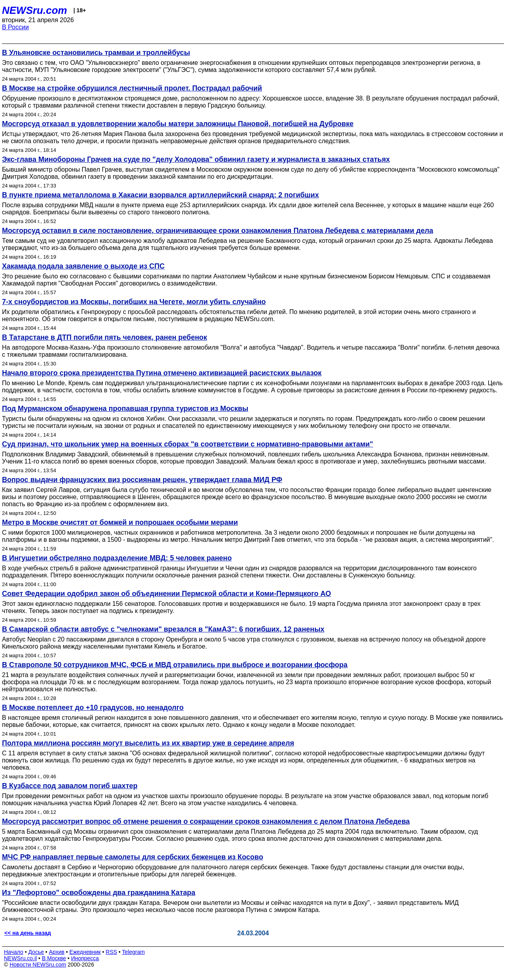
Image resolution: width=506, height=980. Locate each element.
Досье (36, 952)
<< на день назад (28, 933)
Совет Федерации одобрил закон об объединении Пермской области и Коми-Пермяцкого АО (166, 594)
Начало (14, 952)
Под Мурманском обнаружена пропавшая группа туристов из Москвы (125, 409)
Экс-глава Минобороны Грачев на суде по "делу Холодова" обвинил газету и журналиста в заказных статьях (196, 159)
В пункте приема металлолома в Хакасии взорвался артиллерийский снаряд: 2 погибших (160, 195)
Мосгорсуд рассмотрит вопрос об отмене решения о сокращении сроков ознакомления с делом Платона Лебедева (206, 821)
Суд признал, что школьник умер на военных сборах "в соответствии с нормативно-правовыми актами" (188, 444)
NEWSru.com (35, 10)
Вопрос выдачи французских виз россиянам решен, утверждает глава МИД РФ (142, 480)
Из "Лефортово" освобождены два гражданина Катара (99, 893)
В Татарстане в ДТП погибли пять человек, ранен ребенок (105, 337)
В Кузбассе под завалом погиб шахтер (70, 786)
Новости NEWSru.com (38, 965)
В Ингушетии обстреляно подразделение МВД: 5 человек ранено (117, 558)
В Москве (54, 958)
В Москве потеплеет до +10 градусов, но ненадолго (93, 708)
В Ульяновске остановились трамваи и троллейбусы (96, 53)
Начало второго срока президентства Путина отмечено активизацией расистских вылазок (162, 373)
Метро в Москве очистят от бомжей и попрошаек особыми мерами (120, 522)
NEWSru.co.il (20, 958)
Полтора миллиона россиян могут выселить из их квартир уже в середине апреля (148, 743)
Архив (57, 952)
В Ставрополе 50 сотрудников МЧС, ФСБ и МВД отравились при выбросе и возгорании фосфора (175, 665)
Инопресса (85, 958)
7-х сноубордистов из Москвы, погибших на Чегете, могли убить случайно (134, 302)
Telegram (134, 952)
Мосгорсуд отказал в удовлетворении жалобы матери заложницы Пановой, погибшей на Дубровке (178, 124)
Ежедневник (85, 952)
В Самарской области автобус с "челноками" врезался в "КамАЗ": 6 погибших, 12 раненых (163, 629)
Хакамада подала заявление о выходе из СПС (83, 266)
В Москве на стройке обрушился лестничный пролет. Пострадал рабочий (132, 88)
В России (15, 27)
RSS (111, 952)
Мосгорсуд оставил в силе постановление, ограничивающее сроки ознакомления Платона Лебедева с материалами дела (218, 231)
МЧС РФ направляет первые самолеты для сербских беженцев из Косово (133, 857)
